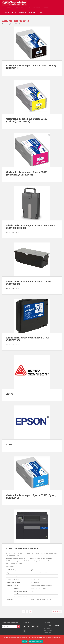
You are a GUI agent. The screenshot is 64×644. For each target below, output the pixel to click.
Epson (10, 444)
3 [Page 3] (30, 611)
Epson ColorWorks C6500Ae (22, 548)
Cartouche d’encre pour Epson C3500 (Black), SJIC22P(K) (31, 67)
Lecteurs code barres (34, 8)
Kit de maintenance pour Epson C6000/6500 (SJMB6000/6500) (31, 227)
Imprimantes (20, 8)
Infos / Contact (9, 12)
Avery (10, 394)
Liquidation (22, 12)
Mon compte (33, 12)
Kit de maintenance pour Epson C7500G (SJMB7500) (29, 283)
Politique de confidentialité (36, 642)
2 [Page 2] (27, 611)
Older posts (57, 612)
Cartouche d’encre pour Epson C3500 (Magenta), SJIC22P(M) (27, 173)
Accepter (25, 642)
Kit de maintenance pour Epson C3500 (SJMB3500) (28, 339)
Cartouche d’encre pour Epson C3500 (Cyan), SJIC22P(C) (31, 496)
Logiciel (46, 8)
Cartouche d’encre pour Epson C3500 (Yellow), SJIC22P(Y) (27, 120)
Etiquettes (8, 8)
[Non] (62, 640)
